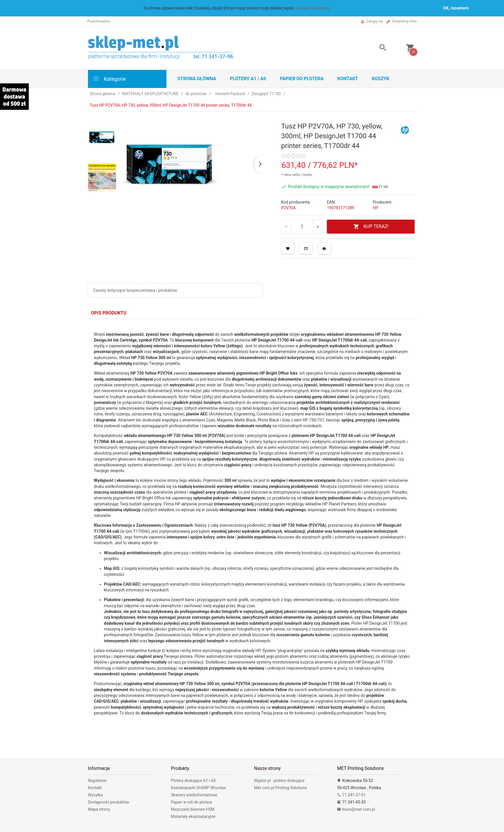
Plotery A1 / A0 (248, 79)
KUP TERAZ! (371, 227)
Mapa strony (99, 809)
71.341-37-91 (351, 795)
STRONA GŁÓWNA (197, 79)
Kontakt (348, 79)
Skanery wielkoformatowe (194, 795)
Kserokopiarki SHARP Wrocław (198, 788)
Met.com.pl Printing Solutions (280, 788)
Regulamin (97, 781)
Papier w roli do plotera (191, 802)
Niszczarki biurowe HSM (193, 809)
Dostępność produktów (109, 802)
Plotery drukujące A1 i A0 (193, 781)
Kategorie (109, 79)
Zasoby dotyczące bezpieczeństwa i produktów (135, 290)
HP (375, 208)
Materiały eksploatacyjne (193, 816)
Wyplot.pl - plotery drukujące (279, 781)
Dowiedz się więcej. (313, 8)
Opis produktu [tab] (109, 313)
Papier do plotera (302, 79)
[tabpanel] (252, 534)
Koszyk (381, 79)
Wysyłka (95, 795)
